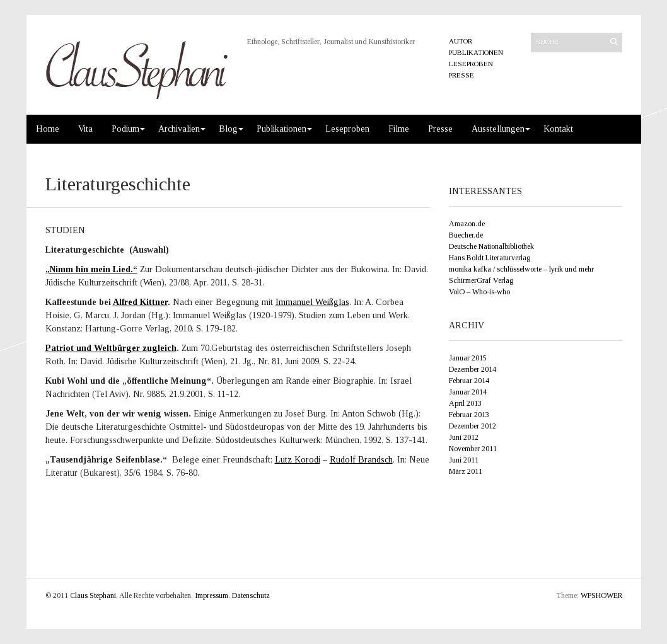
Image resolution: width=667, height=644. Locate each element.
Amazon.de (467, 224)
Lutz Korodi (298, 460)
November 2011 (473, 449)
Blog (228, 129)
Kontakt (558, 129)
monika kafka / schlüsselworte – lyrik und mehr (521, 269)
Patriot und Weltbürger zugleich (111, 348)
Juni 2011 (464, 460)
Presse (461, 75)
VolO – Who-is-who (479, 292)
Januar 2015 (468, 358)
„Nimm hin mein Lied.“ (91, 269)
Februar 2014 (469, 381)
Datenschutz (251, 595)
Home (48, 129)
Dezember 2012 (473, 426)
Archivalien (179, 129)
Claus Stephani (93, 595)
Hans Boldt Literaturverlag (490, 258)
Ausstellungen (498, 129)
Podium (125, 129)
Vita (85, 129)
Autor (461, 41)
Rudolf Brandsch (361, 460)
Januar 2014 (468, 392)
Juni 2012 (464, 437)
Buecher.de (466, 235)
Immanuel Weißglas (312, 302)
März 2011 (466, 471)
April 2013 (465, 403)
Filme (399, 129)
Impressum (212, 595)
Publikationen (476, 52)
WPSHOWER (601, 595)
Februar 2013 (469, 415)
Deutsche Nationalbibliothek (491, 246)
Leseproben (471, 64)
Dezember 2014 (473, 369)
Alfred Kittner (140, 302)
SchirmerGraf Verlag (481, 280)
